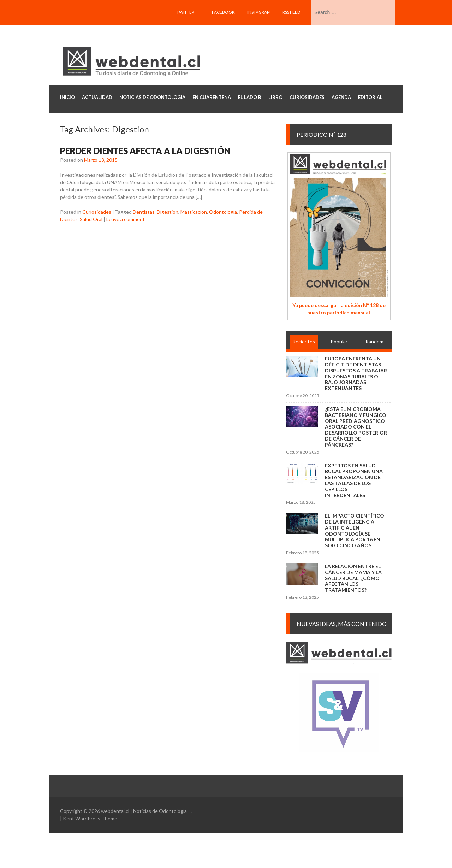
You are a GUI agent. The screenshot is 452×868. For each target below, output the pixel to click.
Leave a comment (126, 219)
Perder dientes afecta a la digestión (145, 151)
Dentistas (144, 212)
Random (374, 341)
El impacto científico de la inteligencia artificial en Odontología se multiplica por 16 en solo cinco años (355, 530)
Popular (339, 341)
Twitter (185, 12)
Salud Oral (91, 219)
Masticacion (194, 212)
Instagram (259, 12)
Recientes (304, 341)
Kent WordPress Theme (90, 818)
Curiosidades (97, 212)
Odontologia (223, 212)
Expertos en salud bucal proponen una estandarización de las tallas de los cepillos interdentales (354, 480)
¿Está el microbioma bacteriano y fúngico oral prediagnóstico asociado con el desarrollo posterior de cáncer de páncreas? (356, 427)
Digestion (168, 212)
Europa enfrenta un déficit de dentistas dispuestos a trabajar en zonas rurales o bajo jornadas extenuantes (356, 373)
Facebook (223, 12)
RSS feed (291, 12)
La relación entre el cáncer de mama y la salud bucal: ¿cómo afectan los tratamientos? (353, 578)
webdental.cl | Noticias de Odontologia (144, 811)
